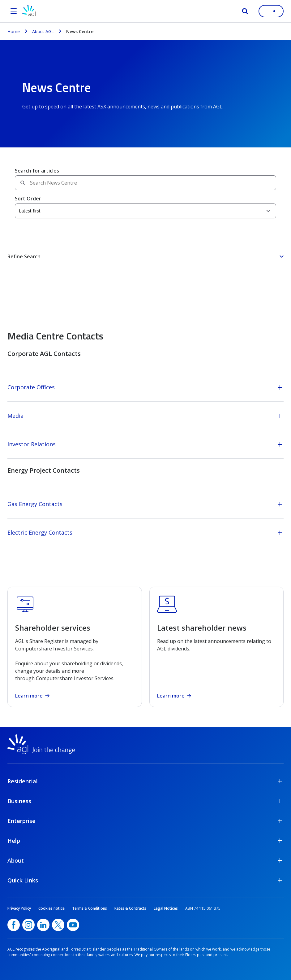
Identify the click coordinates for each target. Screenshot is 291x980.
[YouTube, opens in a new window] (73, 925)
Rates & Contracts (130, 908)
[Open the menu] (14, 11)
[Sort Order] (145, 211)
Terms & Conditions (90, 908)
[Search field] (145, 183)
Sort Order (28, 199)
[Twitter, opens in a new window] (58, 925)
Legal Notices (166, 908)
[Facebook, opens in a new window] (14, 925)
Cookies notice (51, 908)
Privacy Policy (19, 908)
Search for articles (37, 171)
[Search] (245, 11)
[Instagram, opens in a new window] (28, 925)
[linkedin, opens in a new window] (43, 925)
